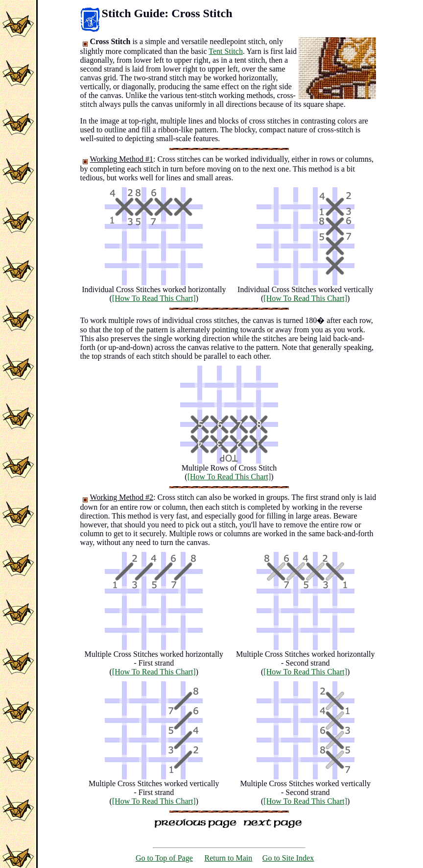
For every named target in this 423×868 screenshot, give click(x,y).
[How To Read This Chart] (154, 298)
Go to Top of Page (164, 858)
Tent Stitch (226, 51)
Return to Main (229, 858)
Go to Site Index (288, 858)
